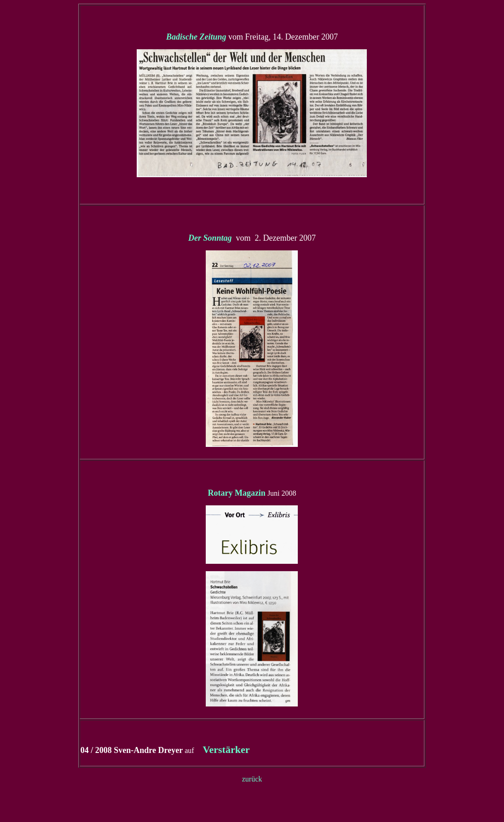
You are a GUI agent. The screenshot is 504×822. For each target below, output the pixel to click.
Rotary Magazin (236, 493)
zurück (252, 779)
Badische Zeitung (196, 37)
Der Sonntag (211, 238)
